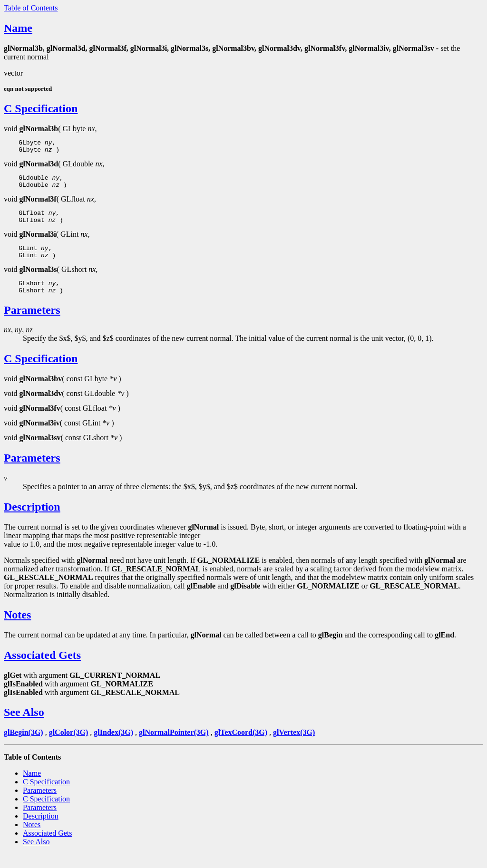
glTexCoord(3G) (241, 747)
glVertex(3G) (294, 747)
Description (32, 521)
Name (18, 28)
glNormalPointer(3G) (174, 747)
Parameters (32, 324)
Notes (17, 629)
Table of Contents (31, 8)
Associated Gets (42, 669)
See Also (24, 726)
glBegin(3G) (24, 747)
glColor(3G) (69, 747)
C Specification (41, 108)
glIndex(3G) (113, 747)
